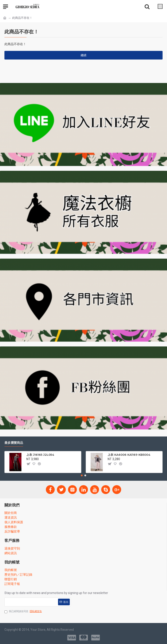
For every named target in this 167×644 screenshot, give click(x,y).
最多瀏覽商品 (14, 443)
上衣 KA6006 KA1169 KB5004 (129, 455)
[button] (82, 475)
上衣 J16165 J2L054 (40, 455)
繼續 (83, 55)
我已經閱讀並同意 (23, 612)
